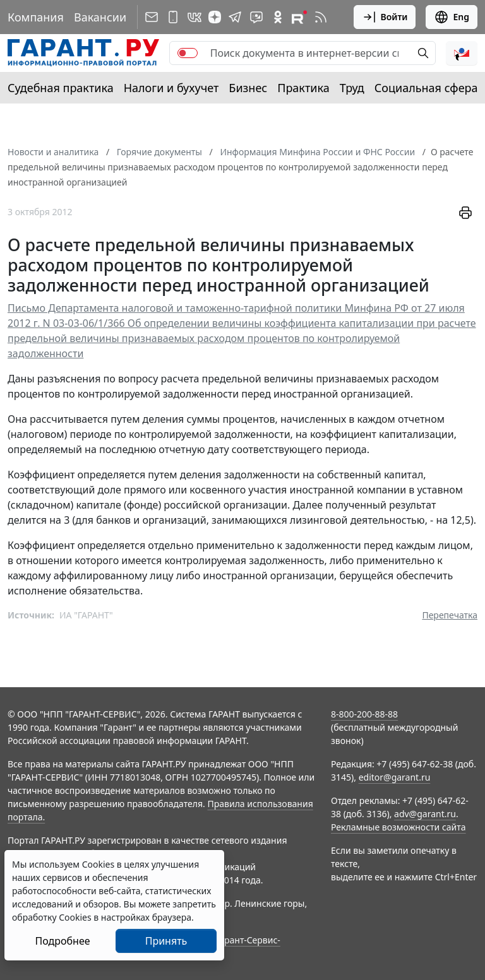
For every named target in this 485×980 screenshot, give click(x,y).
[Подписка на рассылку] (152, 17)
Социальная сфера (426, 88)
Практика (303, 88)
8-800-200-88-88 (364, 714)
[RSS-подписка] (321, 17)
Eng (452, 17)
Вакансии (100, 17)
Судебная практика (61, 88)
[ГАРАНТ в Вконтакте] (195, 17)
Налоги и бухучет (171, 88)
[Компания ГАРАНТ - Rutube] (299, 17)
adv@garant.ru (425, 814)
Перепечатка (450, 615)
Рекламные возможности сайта (398, 827)
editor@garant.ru (395, 777)
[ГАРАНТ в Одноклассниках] (278, 17)
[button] (462, 53)
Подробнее (62, 941)
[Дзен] (215, 17)
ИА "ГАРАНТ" (86, 615)
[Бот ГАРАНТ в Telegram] (256, 17)
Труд (352, 88)
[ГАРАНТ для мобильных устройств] (173, 17)
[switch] (188, 53)
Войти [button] (385, 17)
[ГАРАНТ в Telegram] (235, 17)
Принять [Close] (166, 941)
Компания (36, 17)
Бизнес (248, 88)
